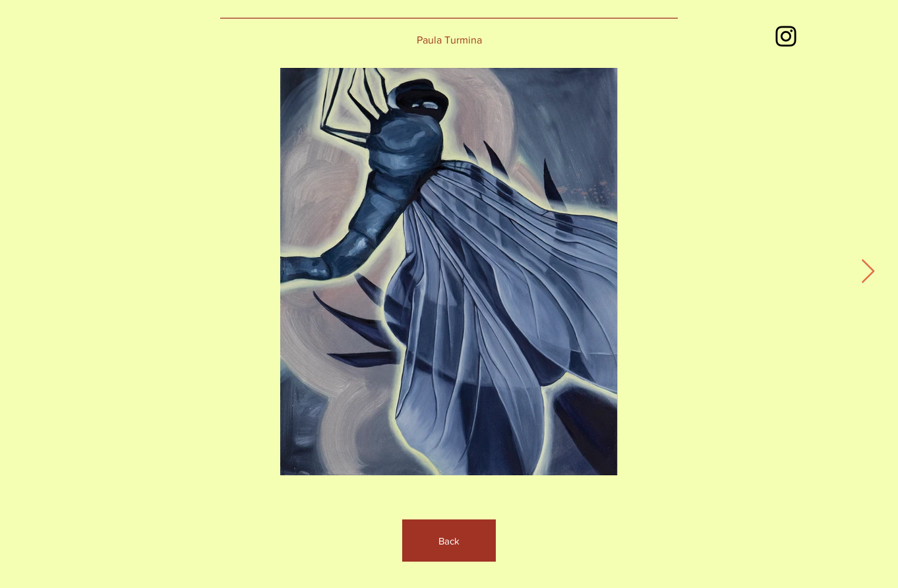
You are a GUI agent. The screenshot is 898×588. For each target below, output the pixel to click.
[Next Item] (868, 272)
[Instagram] (786, 36)
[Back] (449, 541)
